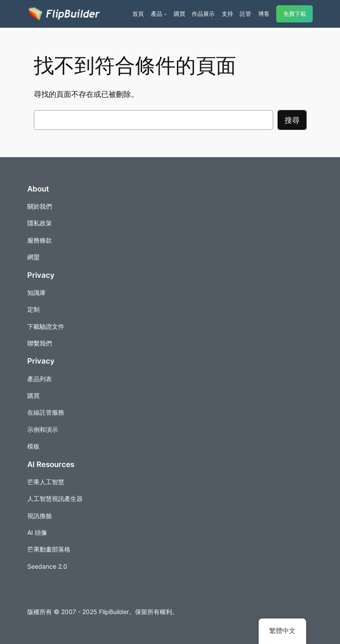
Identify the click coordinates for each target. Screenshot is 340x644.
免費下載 (295, 14)
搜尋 (292, 120)
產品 (157, 14)
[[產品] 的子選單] (165, 14)
